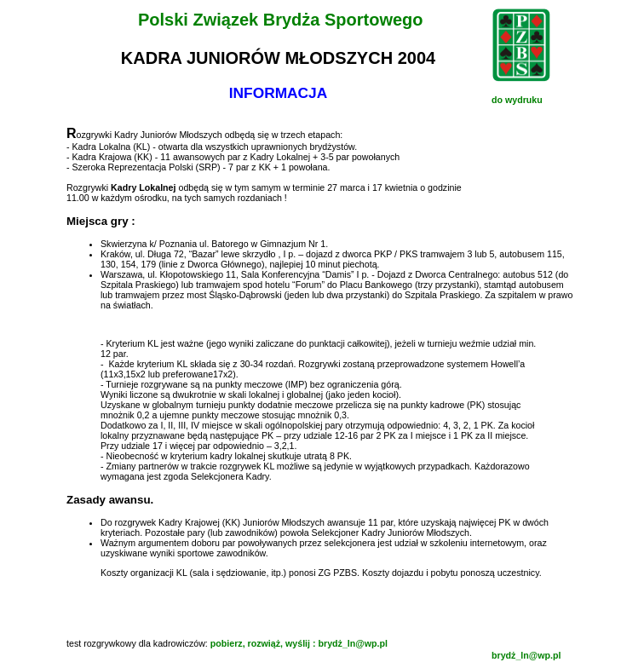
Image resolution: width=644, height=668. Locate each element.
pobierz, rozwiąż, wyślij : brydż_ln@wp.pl (299, 643)
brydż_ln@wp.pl (526, 655)
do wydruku (517, 100)
